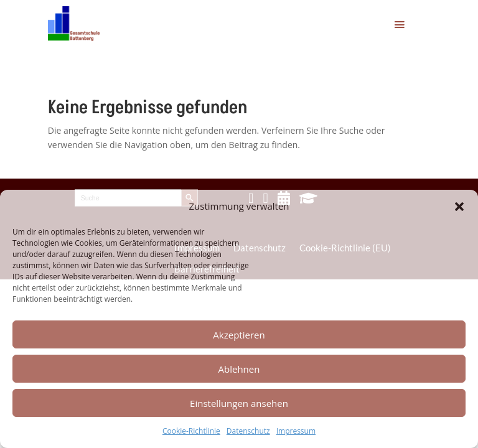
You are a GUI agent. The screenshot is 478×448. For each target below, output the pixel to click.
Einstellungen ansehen (239, 403)
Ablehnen (239, 369)
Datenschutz (248, 431)
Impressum (296, 431)
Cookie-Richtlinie (191, 431)
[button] (459, 207)
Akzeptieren (239, 335)
